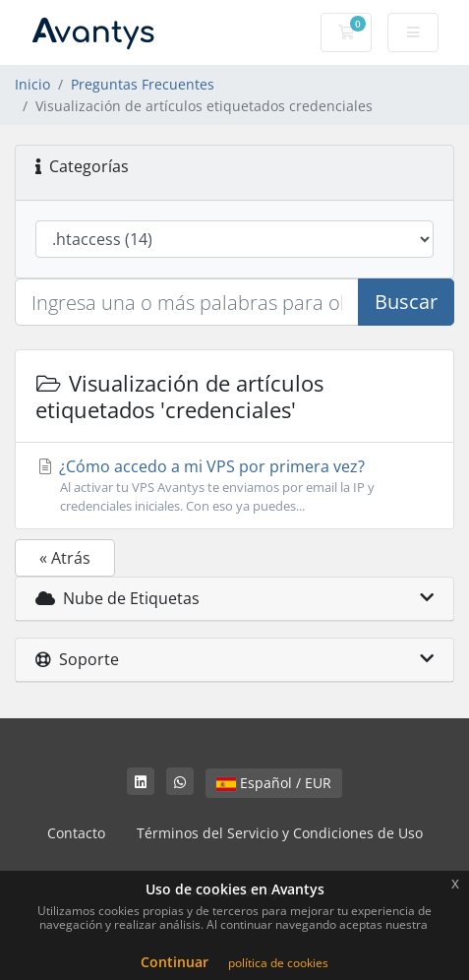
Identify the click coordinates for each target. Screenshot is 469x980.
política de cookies (278, 963)
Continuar (175, 962)
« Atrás (65, 558)
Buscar (406, 302)
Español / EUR (274, 783)
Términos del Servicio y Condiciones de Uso (280, 833)
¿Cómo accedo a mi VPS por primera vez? (234, 486)
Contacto (76, 833)
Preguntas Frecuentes (143, 84)
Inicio (32, 84)
